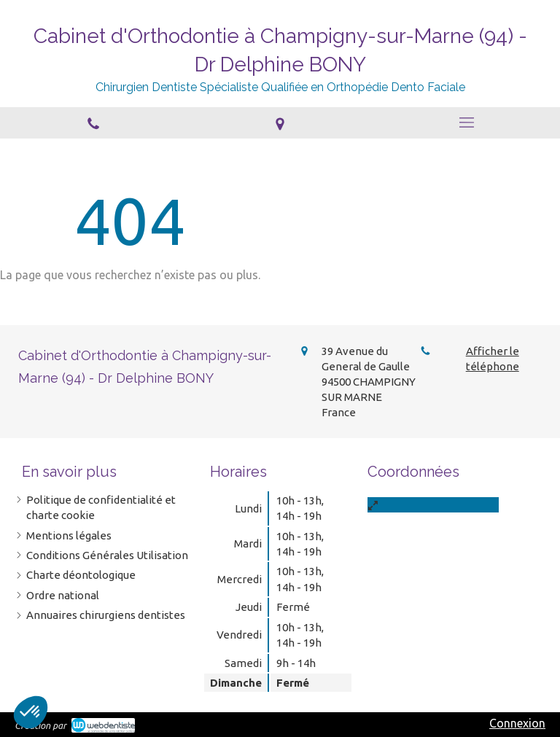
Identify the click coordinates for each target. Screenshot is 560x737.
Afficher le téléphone (493, 359)
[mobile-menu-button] (467, 122)
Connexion (517, 723)
